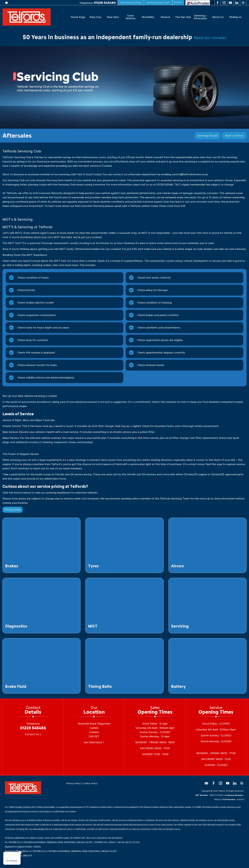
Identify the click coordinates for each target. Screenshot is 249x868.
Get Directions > (94, 742)
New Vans (113, 17)
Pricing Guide (13, 510)
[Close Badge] (20, 853)
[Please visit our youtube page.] (230, 3)
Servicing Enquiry (208, 136)
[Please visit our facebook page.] (217, 3)
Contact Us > (33, 734)
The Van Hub (183, 17)
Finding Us (235, 17)
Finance (165, 17)
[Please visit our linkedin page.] (237, 3)
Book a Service (234, 136)
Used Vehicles (131, 17)
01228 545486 (105, 3)
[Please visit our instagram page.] (224, 3)
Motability (148, 17)
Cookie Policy (90, 783)
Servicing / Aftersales (200, 17)
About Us (218, 17)
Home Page (78, 17)
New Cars (95, 17)
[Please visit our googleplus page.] (243, 3)
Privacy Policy (73, 783)
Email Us (178, 2)
